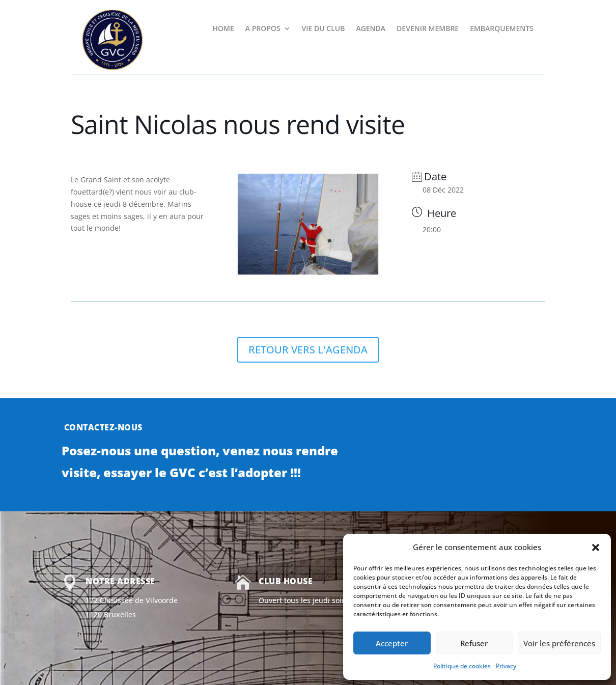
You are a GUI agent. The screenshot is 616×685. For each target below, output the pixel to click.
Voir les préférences (559, 643)
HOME (223, 29)
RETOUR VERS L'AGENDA (308, 350)
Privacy (506, 666)
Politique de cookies (462, 666)
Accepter (392, 643)
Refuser (474, 643)
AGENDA (371, 29)
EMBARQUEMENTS (502, 29)
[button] (596, 547)
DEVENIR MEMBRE (428, 29)
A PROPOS (263, 29)
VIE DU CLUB (324, 29)
